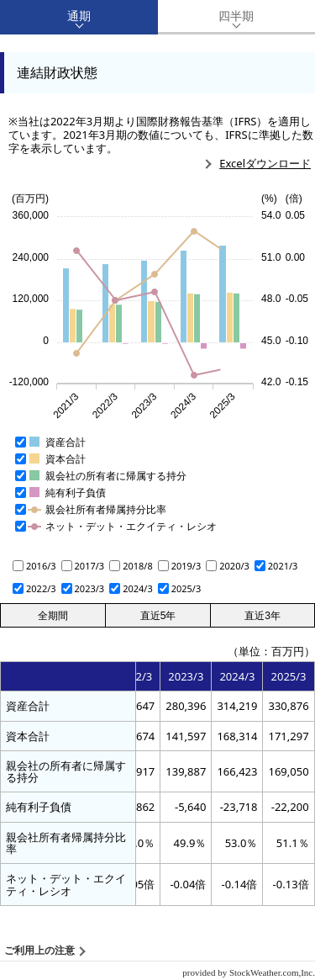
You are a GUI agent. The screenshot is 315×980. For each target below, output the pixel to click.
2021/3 (283, 566)
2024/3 (138, 588)
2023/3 (90, 588)
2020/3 (234, 566)
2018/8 (138, 566)
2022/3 (41, 588)
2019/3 (186, 566)
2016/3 (41, 566)
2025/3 (186, 588)
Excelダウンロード (265, 163)
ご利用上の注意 (39, 951)
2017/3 (90, 566)
